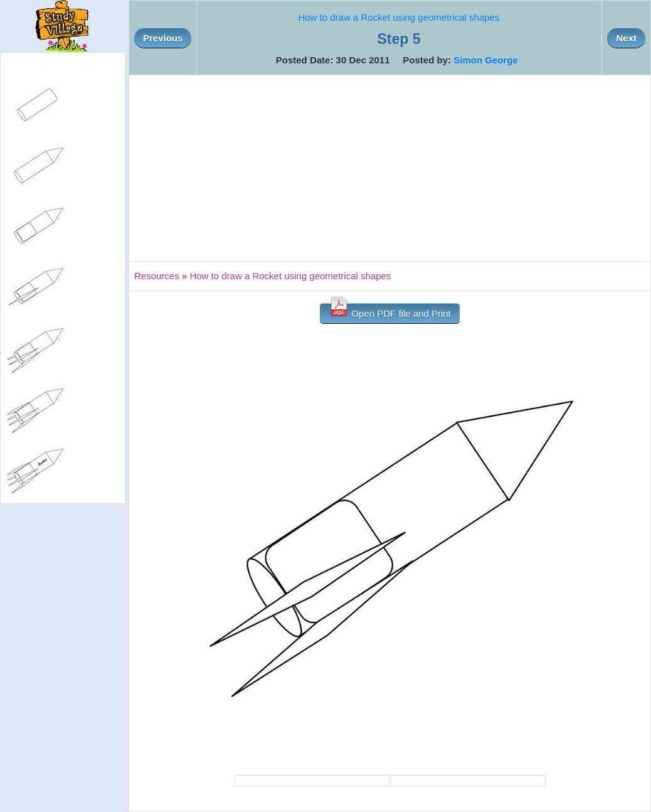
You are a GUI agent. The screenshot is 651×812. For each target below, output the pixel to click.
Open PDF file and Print (390, 311)
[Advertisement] (390, 168)
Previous (163, 38)
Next (626, 38)
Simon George (486, 60)
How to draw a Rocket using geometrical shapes (399, 17)
